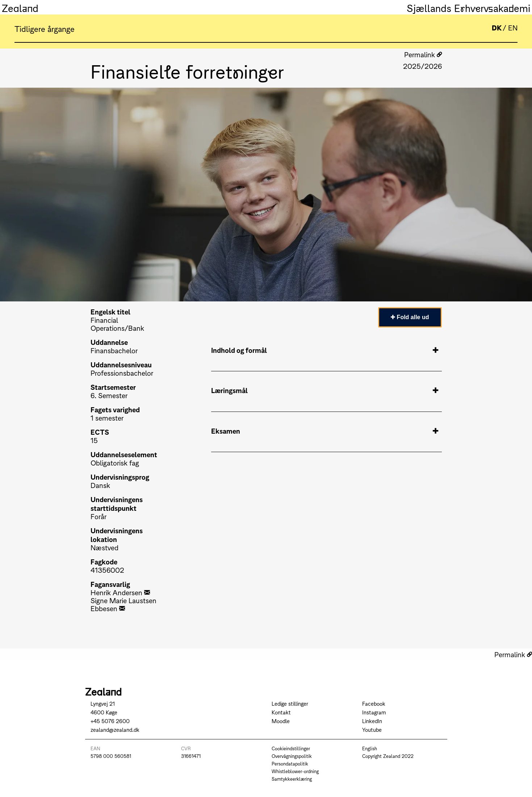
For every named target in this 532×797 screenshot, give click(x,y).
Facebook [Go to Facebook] (374, 703)
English (370, 748)
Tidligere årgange (45, 28)
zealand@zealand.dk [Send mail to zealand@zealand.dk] (115, 729)
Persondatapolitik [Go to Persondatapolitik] (290, 763)
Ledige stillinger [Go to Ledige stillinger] (290, 703)
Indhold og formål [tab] (325, 350)
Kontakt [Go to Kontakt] (281, 712)
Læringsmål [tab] (325, 390)
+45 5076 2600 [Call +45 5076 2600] (110, 721)
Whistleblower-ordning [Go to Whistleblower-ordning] (295, 771)
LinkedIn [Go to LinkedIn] (372, 721)
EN (513, 27)
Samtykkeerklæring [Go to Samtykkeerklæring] (292, 779)
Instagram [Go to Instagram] (374, 712)
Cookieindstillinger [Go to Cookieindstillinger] (291, 748)
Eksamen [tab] (325, 431)
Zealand (20, 7)
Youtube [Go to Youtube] (372, 729)
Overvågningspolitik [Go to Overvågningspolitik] (292, 756)
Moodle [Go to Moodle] (281, 721)
